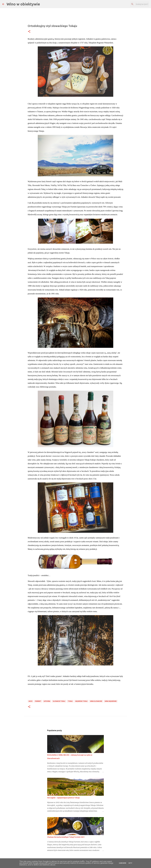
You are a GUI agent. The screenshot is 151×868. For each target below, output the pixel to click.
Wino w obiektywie (23, 4)
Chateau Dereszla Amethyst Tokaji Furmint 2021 (66, 837)
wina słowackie (96, 701)
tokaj (70, 701)
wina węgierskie (111, 701)
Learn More (123, 863)
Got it (130, 863)
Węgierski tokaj (81, 701)
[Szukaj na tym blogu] (137, 4)
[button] (29, 32)
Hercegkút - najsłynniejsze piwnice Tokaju (63, 798)
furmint (38, 701)
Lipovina (47, 701)
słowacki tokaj (59, 701)
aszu (30, 701)
